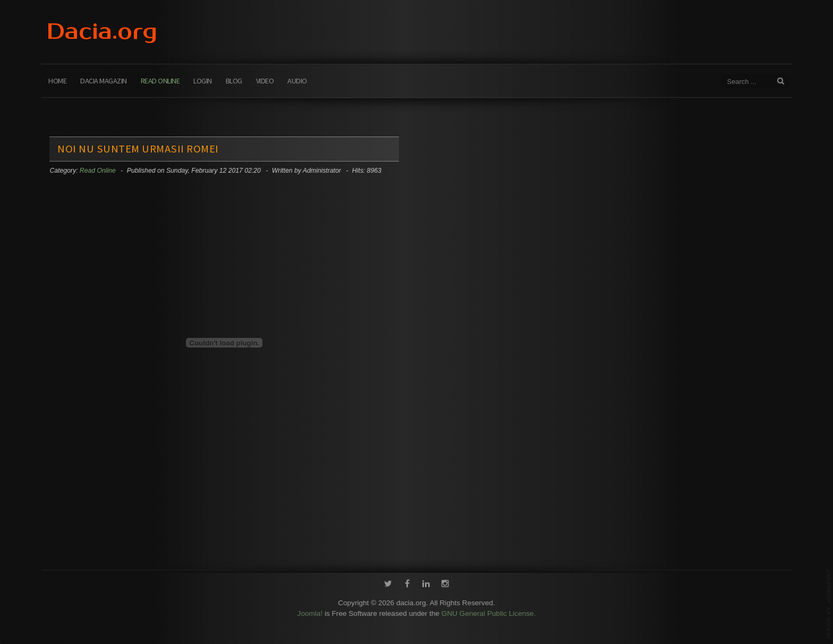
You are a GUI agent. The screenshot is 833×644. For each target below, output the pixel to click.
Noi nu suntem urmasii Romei (138, 149)
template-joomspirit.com (829, 604)
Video (265, 81)
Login (203, 81)
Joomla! (310, 612)
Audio (297, 81)
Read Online (160, 81)
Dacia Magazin (104, 81)
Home (57, 81)
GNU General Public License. (489, 612)
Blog (234, 81)
